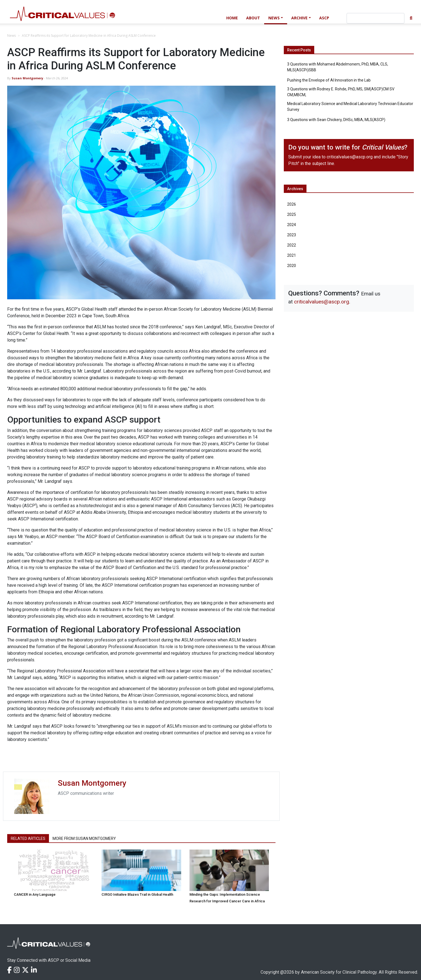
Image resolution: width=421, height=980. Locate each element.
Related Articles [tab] (28, 838)
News (274, 18)
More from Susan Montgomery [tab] (84, 838)
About (253, 18)
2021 (292, 255)
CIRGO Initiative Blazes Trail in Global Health (137, 894)
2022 (292, 245)
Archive (299, 18)
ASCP (324, 18)
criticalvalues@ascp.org (350, 157)
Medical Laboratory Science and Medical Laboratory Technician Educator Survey (350, 107)
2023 (292, 235)
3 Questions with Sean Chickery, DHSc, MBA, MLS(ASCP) (336, 120)
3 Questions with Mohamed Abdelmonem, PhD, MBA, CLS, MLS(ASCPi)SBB (338, 67)
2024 (292, 225)
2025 (292, 214)
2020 (292, 266)
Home (232, 18)
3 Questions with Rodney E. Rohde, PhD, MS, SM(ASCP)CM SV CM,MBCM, (341, 92)
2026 (292, 204)
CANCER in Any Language (35, 894)
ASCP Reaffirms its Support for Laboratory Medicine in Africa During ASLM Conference (89, 36)
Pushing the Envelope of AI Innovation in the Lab (329, 80)
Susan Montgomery (27, 78)
